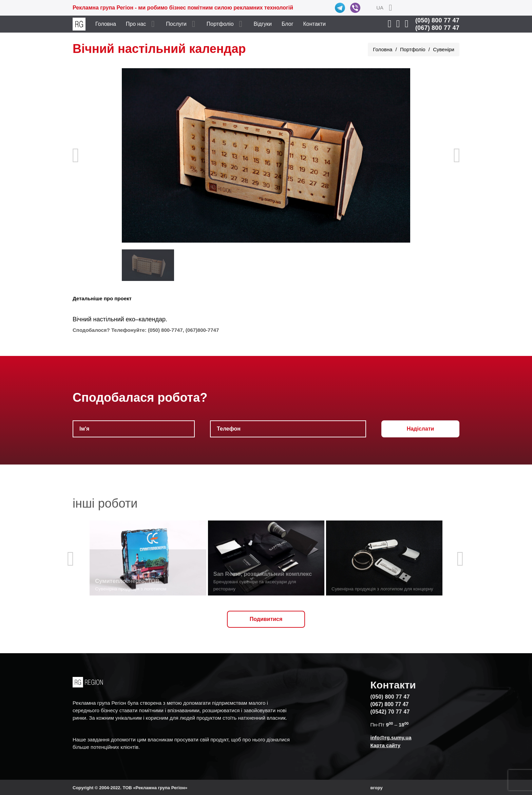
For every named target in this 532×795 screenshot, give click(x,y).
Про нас (136, 24)
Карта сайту (386, 745)
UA (380, 8)
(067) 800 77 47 (437, 28)
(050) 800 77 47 (437, 20)
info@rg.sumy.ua (391, 737)
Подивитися (266, 619)
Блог (288, 24)
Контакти (315, 24)
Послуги (176, 24)
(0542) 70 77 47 (390, 712)
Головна (106, 24)
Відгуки (263, 24)
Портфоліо (220, 24)
